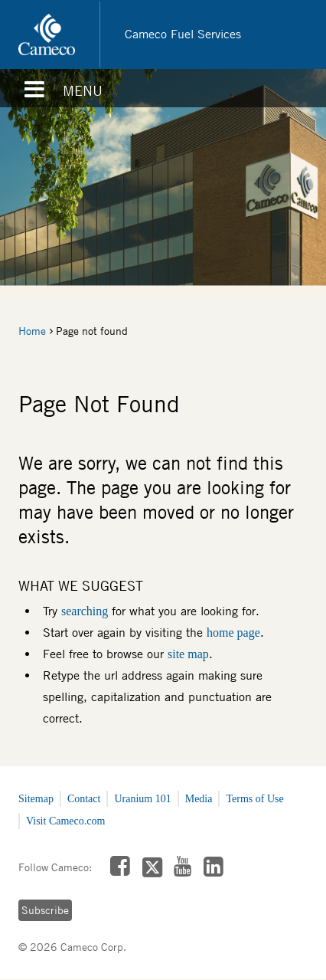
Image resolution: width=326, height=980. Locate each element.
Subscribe (45, 910)
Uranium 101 (142, 799)
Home (32, 331)
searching (85, 611)
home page (233, 633)
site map (188, 654)
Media (199, 799)
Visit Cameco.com (65, 821)
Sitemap (36, 799)
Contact (84, 799)
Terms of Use (254, 799)
